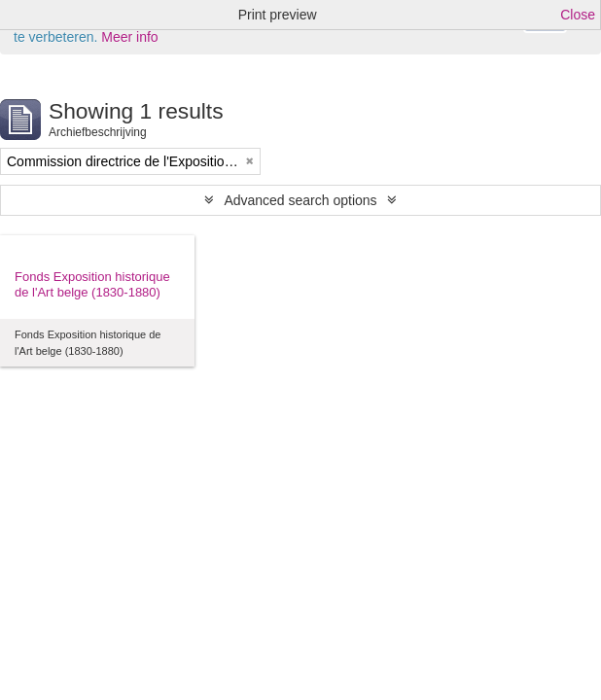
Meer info (129, 37)
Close (578, 15)
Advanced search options (300, 200)
